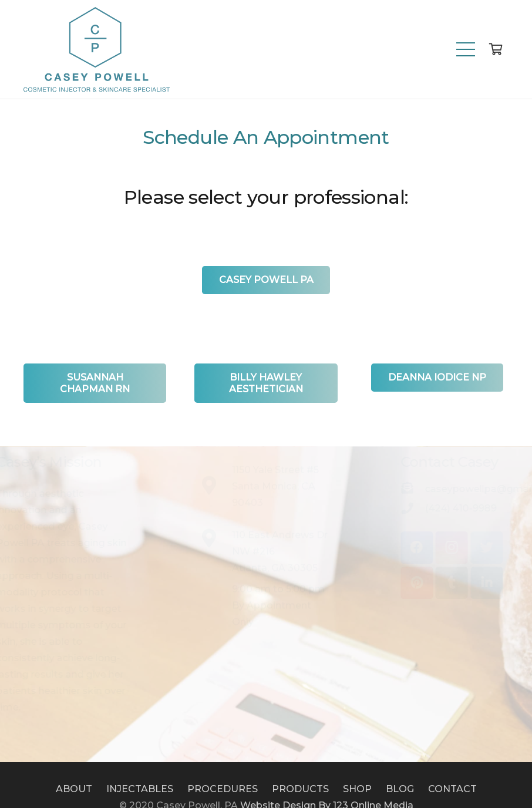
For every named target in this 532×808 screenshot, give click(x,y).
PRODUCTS (300, 789)
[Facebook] (397, 548)
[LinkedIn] (467, 583)
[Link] (97, 49)
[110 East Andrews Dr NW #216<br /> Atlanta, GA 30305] (215, 559)
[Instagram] (432, 548)
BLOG (400, 789)
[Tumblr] (432, 583)
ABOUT (74, 789)
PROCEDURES (223, 789)
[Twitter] (467, 548)
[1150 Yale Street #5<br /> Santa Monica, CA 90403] (215, 506)
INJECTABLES (140, 789)
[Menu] (466, 49)
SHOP (357, 789)
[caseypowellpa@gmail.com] (393, 489)
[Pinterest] (397, 583)
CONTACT (452, 789)
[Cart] (496, 49)
